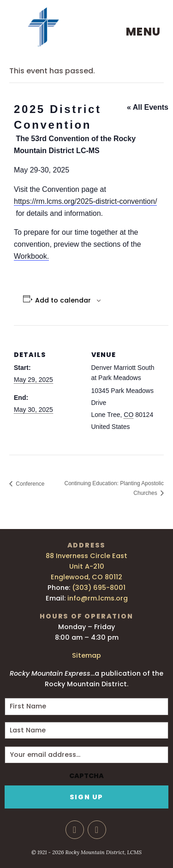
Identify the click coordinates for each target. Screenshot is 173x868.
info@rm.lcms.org (98, 598)
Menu (143, 32)
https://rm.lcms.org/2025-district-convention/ (85, 201)
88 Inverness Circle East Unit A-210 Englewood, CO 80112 (86, 566)
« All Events (148, 107)
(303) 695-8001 (99, 588)
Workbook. (31, 256)
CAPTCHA (86, 776)
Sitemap (86, 655)
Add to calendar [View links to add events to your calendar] (63, 300)
